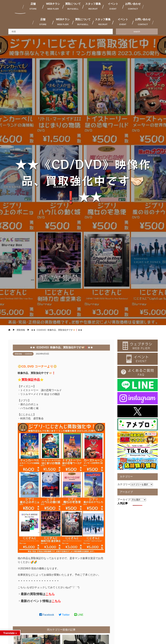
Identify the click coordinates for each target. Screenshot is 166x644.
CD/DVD (28, 354)
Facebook (47, 615)
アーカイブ (124, 500)
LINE (79, 615)
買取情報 (18, 354)
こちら (50, 594)
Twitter (64, 615)
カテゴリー (124, 484)
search (137, 32)
